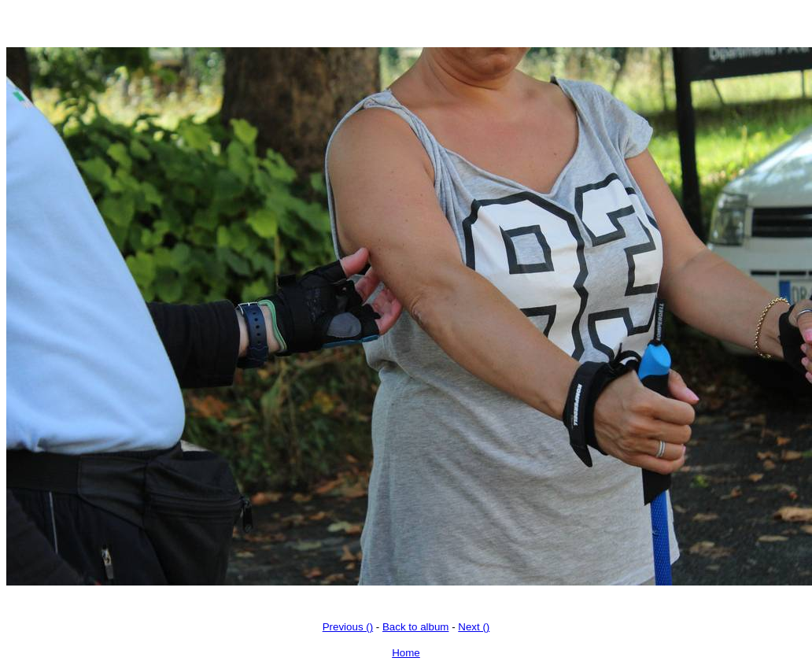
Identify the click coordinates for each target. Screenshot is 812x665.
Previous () (348, 627)
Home (406, 653)
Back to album (415, 627)
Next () (474, 627)
